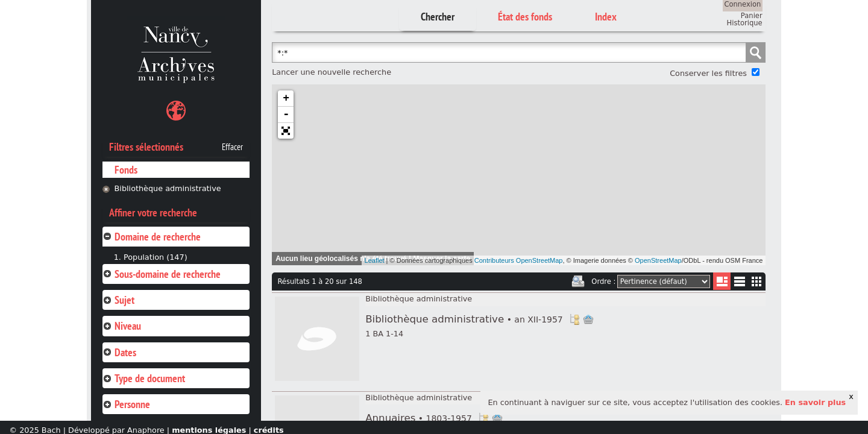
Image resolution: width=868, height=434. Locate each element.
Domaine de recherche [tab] (152, 237)
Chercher (438, 17)
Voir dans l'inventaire (574, 319)
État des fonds (525, 17)
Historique (745, 23)
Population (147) (156, 257)
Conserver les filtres (708, 73)
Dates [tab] (119, 352)
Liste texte (739, 284)
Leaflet (375, 260)
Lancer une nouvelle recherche (332, 72)
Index (606, 17)
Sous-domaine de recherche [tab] (162, 274)
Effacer (232, 147)
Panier (752, 16)
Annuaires (419, 418)
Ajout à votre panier (588, 319)
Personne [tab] (126, 404)
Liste (722, 281)
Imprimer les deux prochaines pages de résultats (578, 281)
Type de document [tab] (144, 378)
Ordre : (603, 281)
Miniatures (757, 281)
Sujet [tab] (118, 300)
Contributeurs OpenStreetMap (519, 260)
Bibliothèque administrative (168, 188)
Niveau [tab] (122, 326)
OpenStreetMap (658, 260)
